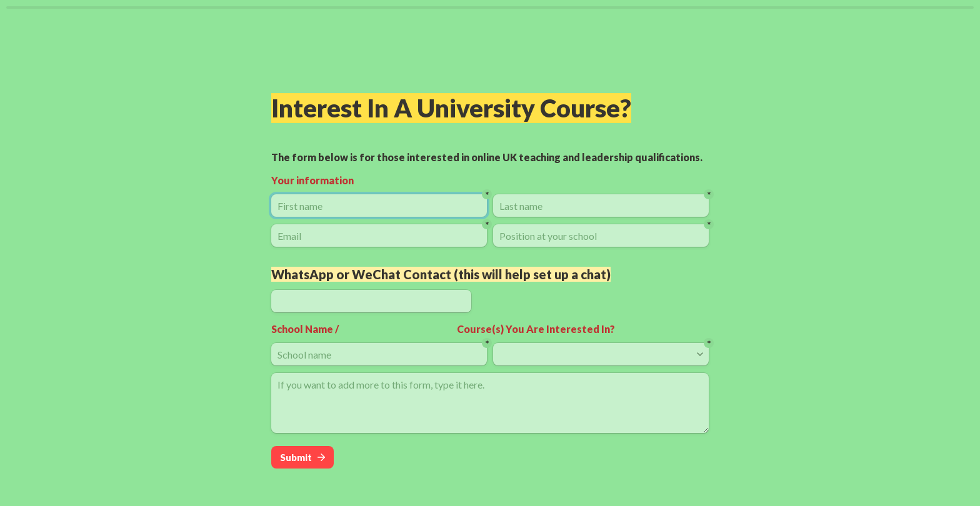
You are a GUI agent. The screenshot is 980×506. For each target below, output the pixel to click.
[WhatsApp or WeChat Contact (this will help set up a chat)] (371, 301)
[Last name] (601, 206)
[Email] (379, 236)
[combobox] (595, 354)
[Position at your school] (601, 236)
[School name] (379, 354)
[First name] (379, 206)
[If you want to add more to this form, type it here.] (490, 403)
